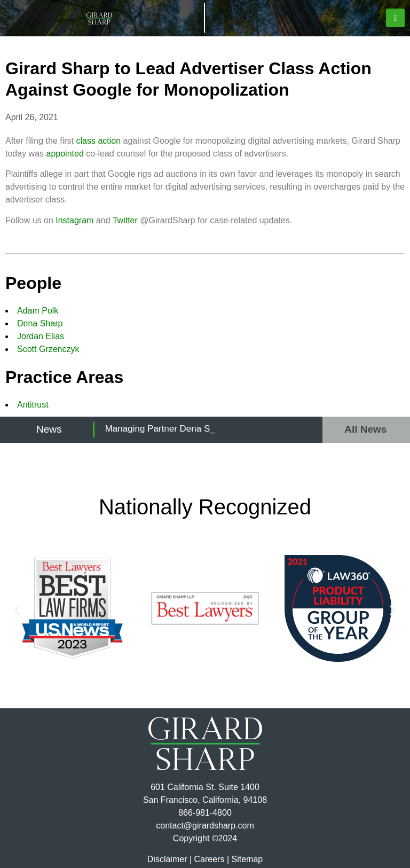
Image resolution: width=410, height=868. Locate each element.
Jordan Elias (41, 336)
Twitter (125, 220)
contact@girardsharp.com (205, 826)
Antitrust (33, 405)
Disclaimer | (169, 859)
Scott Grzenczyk (48, 349)
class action (99, 141)
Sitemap (247, 859)
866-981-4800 (205, 813)
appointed (65, 154)
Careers (210, 859)
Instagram (74, 220)
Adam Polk (38, 311)
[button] (395, 18)
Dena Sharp (40, 323)
